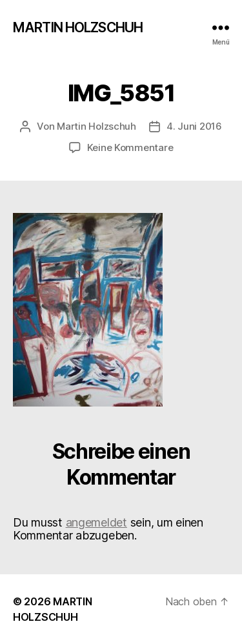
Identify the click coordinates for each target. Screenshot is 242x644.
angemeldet (96, 522)
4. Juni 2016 (194, 126)
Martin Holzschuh (96, 126)
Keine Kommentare (130, 147)
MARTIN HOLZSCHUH (78, 27)
